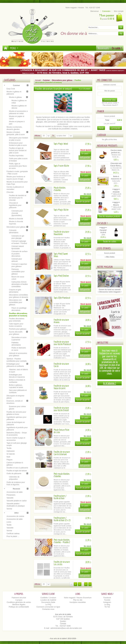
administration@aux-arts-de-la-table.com (66, 628)
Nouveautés (103, 48)
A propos (19, 600)
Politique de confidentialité (19, 607)
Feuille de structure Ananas (61, 321)
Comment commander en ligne (48, 607)
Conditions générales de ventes (19, 602)
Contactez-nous (48, 609)
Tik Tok (107, 607)
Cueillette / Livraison (48, 598)
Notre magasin (105, 267)
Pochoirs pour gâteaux (18, 329)
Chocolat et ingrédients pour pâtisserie (15, 205)
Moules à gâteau (15, 97)
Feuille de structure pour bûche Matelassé (62, 343)
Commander (116, 128)
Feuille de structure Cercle (61, 365)
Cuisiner (16, 85)
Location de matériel (48, 600)
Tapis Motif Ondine (61, 276)
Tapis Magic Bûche (61, 210)
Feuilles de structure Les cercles (62, 563)
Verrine (9, 509)
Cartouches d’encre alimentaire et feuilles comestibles (20, 284)
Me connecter (104, 80)
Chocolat (10, 192)
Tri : (54, 136)
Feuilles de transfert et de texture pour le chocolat (18, 198)
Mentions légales (19, 605)
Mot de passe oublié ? (110, 103)
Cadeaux (102, 135)
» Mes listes (110, 257)
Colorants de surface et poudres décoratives (19, 254)
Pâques (9, 460)
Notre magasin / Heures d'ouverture (78, 598)
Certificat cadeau (13, 534)
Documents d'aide (48, 602)
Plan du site (78, 600)
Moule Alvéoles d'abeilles (60, 189)
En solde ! (117, 48)
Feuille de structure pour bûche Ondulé (61, 409)
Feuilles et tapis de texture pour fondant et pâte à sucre (18, 150)
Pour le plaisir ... (13, 536)
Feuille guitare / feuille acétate (60, 497)
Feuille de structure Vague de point (61, 387)
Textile (9, 448)
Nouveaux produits (107, 146)
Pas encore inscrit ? (110, 105)
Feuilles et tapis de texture (17, 471)
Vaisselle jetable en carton (17, 501)
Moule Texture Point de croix (61, 431)
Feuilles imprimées (16, 156)
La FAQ (48, 605)
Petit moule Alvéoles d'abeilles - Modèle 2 (62, 541)
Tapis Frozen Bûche (61, 166)
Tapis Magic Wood (61, 144)
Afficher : (38, 136)
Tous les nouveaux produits (110, 216)
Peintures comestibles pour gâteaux (18, 272)
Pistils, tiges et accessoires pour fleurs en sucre (18, 166)
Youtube (107, 600)
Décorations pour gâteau (16, 227)
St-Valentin (11, 454)
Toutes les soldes (110, 241)
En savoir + (86, 153)
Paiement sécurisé (19, 598)
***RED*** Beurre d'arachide (116, 205)
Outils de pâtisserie (14, 474)
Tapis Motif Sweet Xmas (61, 255)
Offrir (16, 513)
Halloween (11, 451)
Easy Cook (11, 89)
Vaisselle (10, 498)
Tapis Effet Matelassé (62, 298)
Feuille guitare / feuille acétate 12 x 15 (62, 519)
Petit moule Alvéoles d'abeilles (62, 475)
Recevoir (17, 489)
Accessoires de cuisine (15, 516)
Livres (9, 522)
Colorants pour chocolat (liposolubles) (17, 213)
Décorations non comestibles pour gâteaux (16, 302)
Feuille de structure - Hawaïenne (62, 233)
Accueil (38, 80)
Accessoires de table (15, 492)
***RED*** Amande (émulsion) (116, 192)
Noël (8, 457)
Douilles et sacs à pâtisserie (17, 468)
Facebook (107, 598)
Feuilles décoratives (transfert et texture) (18, 315)
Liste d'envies (104, 248)
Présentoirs (11, 495)
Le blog (107, 605)
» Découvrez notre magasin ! (110, 292)
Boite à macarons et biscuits (116, 179)
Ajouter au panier (83, 201)
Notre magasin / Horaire (75, 8)
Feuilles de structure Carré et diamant (62, 453)
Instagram (107, 602)
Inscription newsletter (78, 602)
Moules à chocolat (16, 219)
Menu (14, 48)
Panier (101, 111)
